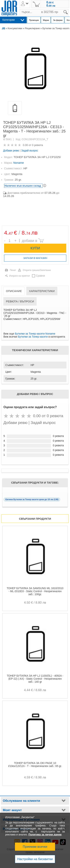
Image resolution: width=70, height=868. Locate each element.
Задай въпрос (30, 151)
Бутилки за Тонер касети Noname (35, 334)
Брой (6, 238)
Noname (19, 163)
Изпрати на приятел (20, 276)
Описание (14, 291)
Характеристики (42, 291)
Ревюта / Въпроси (20, 301)
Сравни (40, 276)
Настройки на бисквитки (35, 859)
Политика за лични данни (45, 835)
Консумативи (15, 28)
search (69, 9)
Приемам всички (35, 847)
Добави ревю (11, 151)
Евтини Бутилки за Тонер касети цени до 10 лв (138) (32, 499)
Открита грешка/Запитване (37, 270)
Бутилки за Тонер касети (33, 337)
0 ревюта (37, 145)
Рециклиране (32, 28)
